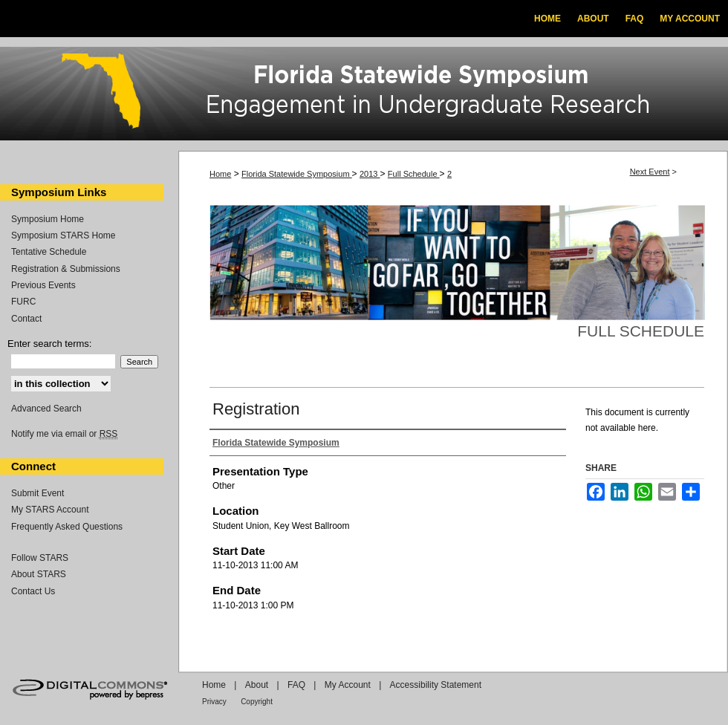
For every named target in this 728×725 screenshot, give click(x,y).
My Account (348, 685)
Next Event (650, 172)
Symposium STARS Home (63, 235)
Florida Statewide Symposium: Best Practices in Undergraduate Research (364, 96)
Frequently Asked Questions (67, 527)
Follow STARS (40, 558)
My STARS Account (50, 510)
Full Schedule (414, 174)
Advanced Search (46, 409)
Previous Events (43, 285)
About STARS (39, 574)
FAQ (296, 685)
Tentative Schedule (49, 252)
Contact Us (33, 591)
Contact (26, 319)
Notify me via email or (64, 434)
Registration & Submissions (66, 269)
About (257, 685)
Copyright (257, 702)
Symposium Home (48, 219)
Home (220, 174)
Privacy (214, 702)
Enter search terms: (49, 344)
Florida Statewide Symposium (297, 174)
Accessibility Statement (436, 685)
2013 (370, 174)
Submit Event (38, 493)
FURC (23, 302)
